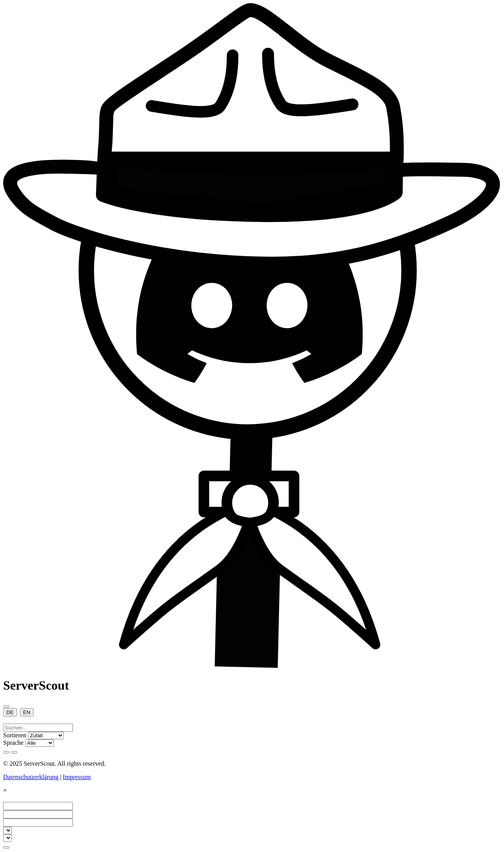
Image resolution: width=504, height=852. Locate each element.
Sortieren (15, 735)
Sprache (13, 743)
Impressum (77, 777)
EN (27, 712)
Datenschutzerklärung (31, 777)
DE (10, 712)
